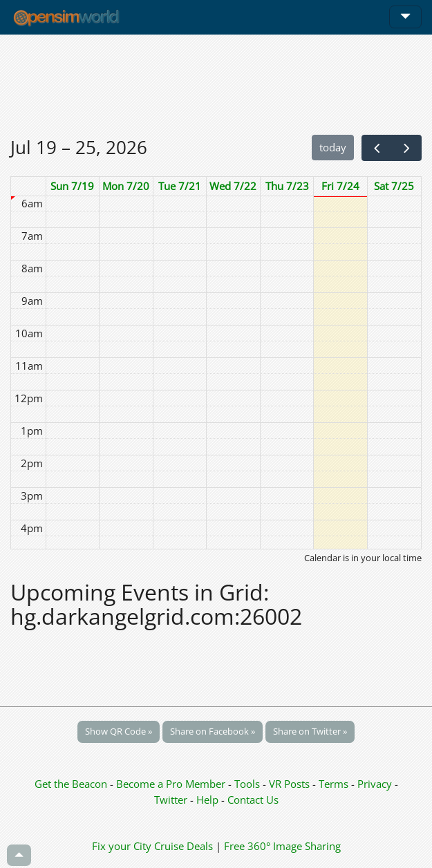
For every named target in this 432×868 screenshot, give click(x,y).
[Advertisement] (216, 84)
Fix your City (122, 846)
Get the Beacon (71, 784)
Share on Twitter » (310, 731)
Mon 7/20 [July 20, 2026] (126, 186)
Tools (248, 784)
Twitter (171, 800)
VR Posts (291, 784)
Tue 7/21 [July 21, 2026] (180, 186)
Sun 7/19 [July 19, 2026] (72, 186)
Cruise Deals (184, 846)
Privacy (375, 784)
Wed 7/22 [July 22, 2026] (233, 186)
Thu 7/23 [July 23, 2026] (287, 186)
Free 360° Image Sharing (282, 846)
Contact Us (253, 800)
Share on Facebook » (213, 731)
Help (207, 800)
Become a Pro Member (172, 784)
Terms (335, 784)
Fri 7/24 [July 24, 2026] (340, 186)
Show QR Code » (119, 731)
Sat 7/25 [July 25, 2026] (394, 186)
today (333, 147)
